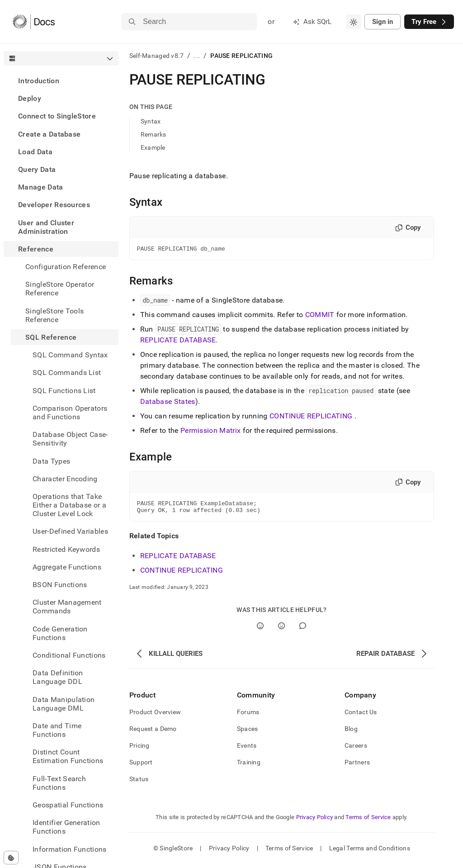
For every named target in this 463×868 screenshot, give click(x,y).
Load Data (35, 152)
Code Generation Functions (60, 633)
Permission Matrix (210, 432)
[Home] (34, 22)
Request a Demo (153, 733)
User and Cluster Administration (46, 227)
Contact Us (361, 716)
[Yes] (260, 630)
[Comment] (303, 630)
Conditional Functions (69, 655)
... (197, 56)
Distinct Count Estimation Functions (68, 756)
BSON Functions (60, 585)
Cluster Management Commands (67, 607)
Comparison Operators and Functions (70, 413)
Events (247, 749)
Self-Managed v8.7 (157, 56)
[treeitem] (61, 81)
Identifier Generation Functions (66, 827)
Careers (356, 749)
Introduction (39, 81)
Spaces (248, 733)
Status (139, 783)
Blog (351, 733)
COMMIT (320, 316)
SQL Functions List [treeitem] (64, 391)
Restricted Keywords (66, 549)
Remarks (154, 134)
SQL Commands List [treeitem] (67, 372)
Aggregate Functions (67, 567)
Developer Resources (54, 205)
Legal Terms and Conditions (370, 852)
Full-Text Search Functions (59, 783)
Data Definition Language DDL (58, 677)
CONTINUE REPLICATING (311, 417)
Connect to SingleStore (57, 116)
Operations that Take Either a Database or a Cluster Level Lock (69, 505)
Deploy (30, 98)
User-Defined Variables (70, 531)
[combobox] (354, 22)
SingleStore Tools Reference (54, 315)
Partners (357, 766)
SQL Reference (51, 337)
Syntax (151, 121)
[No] (281, 630)
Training (249, 766)
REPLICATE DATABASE (178, 341)
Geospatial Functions (68, 805)
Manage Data (41, 187)
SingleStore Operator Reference (60, 289)
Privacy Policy (315, 821)
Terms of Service (368, 821)
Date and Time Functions (57, 730)
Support (141, 766)
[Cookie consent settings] (11, 858)
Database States (168, 403)
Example (153, 147)
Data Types (51, 461)
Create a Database (49, 134)
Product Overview (155, 716)
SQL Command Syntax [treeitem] (70, 355)
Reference (36, 249)
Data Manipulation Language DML (64, 704)
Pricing (139, 749)
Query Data (37, 169)
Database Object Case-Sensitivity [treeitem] (70, 439)
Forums (248, 716)
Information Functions (70, 849)
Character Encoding (65, 479)
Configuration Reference (66, 267)
